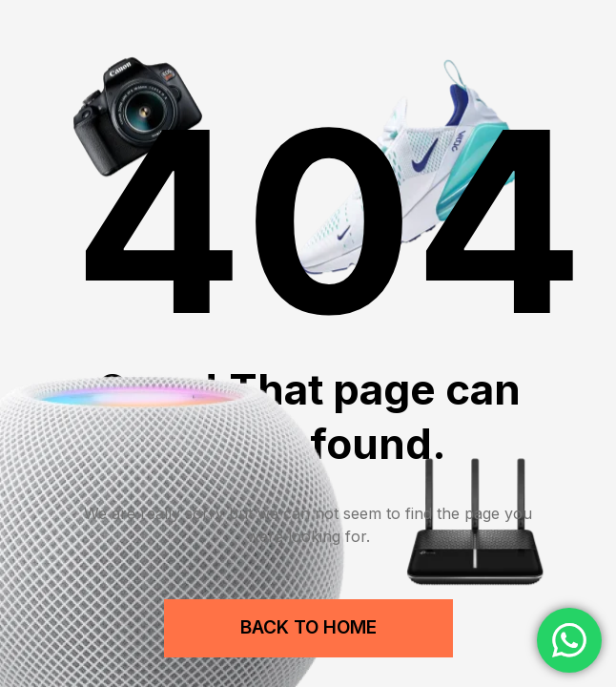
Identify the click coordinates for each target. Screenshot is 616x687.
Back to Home (308, 627)
